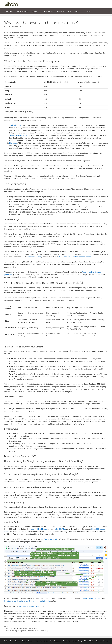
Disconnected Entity (34, 257)
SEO (8, 626)
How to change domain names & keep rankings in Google (27, 601)
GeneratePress (27, 641)
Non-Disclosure (56, 641)
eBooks (61, 11)
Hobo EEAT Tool (60, 529)
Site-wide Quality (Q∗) (19, 135)
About (80, 11)
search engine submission (30, 606)
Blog (70, 11)
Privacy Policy (77, 641)
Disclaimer (67, 641)
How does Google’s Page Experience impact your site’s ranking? (28, 631)
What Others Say (47, 11)
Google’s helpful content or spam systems (76, 257)
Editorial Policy (89, 641)
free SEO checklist (51, 539)
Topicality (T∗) (15, 125)
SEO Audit (10, 11)
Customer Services (42, 641)
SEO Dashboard (23, 11)
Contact (88, 11)
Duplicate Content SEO (92, 598)
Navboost (13, 143)
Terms (106, 641)
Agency (35, 11)
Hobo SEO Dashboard (38, 529)
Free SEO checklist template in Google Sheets (22, 629)
